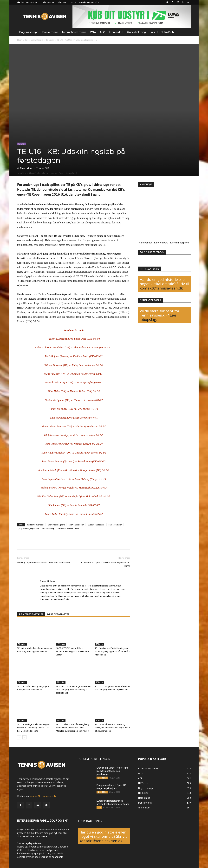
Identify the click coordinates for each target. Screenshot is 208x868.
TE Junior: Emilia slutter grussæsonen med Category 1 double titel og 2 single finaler (74, 690)
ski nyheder (42, 836)
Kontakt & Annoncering (89, 2)
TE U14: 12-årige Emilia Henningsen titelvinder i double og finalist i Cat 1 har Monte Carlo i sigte (34, 728)
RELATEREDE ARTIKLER (31, 614)
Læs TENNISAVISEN (162, 32)
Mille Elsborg (48, 529)
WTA (93, 32)
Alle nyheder (49, 2)
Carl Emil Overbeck (36, 525)
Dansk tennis (50, 32)
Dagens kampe (29, 32)
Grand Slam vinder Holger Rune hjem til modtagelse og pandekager (112, 771)
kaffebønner (24, 853)
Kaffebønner (145, 243)
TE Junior (50, 40)
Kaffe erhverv (161, 243)
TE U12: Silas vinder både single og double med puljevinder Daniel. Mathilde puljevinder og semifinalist (73, 728)
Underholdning (136, 32)
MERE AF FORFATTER (58, 614)
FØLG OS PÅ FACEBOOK (152, 252)
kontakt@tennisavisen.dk (161, 288)
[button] (167, 2)
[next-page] (24, 737)
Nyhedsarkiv (62, 2)
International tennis (74, 32)
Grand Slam (102, 778)
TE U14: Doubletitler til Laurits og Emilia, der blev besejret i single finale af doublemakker (112, 728)
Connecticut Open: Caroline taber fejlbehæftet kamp (106, 564)
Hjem (20, 40)
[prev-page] (19, 737)
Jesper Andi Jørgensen (29, 529)
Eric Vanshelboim (76, 525)
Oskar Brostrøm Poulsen (68, 529)
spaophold (58, 857)
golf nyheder (56, 833)
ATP (102, 32)
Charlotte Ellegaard (56, 525)
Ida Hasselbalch (115, 525)
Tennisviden (116, 32)
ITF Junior (61, 644)
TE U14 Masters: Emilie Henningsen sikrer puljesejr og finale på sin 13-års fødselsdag (112, 651)
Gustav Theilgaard (96, 525)
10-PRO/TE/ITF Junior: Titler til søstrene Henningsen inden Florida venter (72, 651)
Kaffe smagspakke (180, 243)
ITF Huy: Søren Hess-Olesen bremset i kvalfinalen (43, 563)
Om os (73, 2)
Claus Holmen (26, 168)
